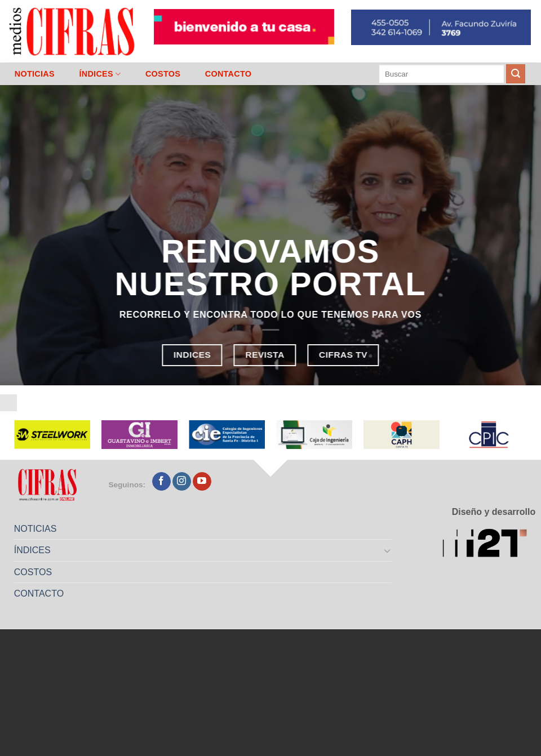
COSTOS (163, 74)
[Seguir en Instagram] (182, 482)
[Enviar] (516, 74)
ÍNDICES (100, 74)
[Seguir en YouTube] (202, 482)
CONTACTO (229, 74)
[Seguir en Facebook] (161, 482)
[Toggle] (388, 550)
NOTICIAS (35, 74)
